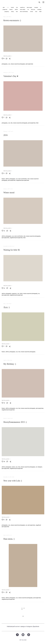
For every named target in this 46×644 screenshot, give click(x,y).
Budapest (40, 467)
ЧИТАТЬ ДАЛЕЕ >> (8, 56)
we (28, 9)
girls (4, 7)
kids (17, 12)
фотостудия (30, 7)
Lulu (8, 7)
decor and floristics (24, 12)
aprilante (37, 626)
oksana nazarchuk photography (18, 64)
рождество (5, 9)
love (17, 7)
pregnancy (7, 12)
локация (36, 7)
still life (16, 9)
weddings (39, 9)
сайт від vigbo (23, 640)
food (36, 12)
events (32, 12)
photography (5, 64)
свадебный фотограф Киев (23, 180)
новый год (22, 7)
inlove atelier (23, 9)
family (13, 12)
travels (13, 7)
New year (33, 9)
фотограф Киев (29, 64)
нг (41, 7)
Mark (40, 12)
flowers (11, 9)
